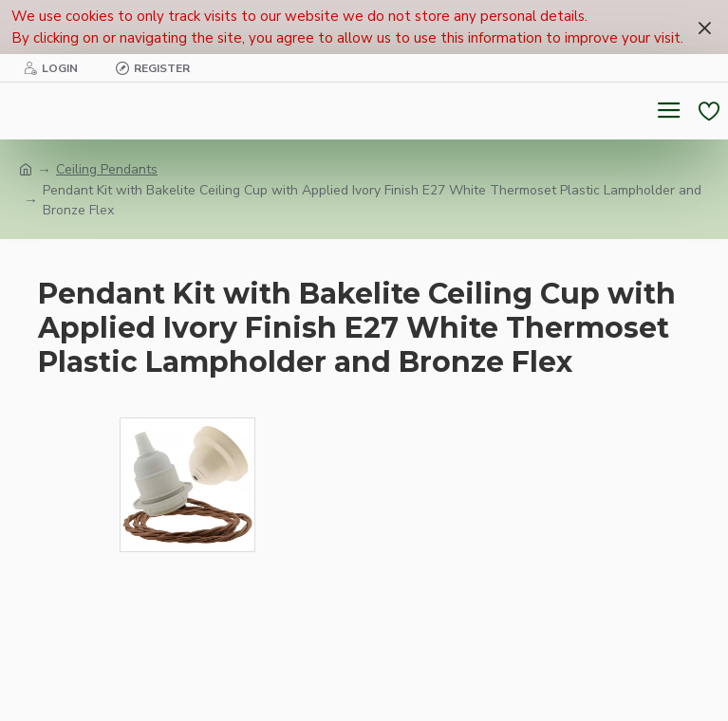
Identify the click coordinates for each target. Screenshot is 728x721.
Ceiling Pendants (107, 169)
